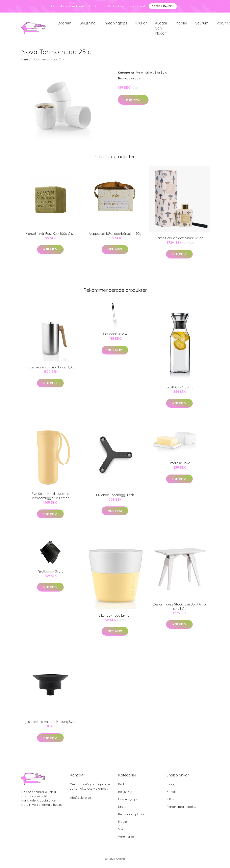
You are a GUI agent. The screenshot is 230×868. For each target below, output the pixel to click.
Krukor (141, 24)
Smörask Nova (179, 465)
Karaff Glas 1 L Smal (179, 389)
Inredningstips (115, 24)
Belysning (87, 24)
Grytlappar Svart (50, 573)
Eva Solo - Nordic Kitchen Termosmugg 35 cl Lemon (50, 498)
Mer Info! (133, 102)
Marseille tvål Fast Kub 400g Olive (50, 236)
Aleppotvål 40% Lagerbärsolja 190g (115, 236)
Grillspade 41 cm (115, 336)
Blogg (171, 786)
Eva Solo (161, 75)
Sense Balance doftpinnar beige (179, 240)
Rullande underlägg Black (115, 497)
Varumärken (145, 75)
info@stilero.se (80, 800)
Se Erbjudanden (163, 6)
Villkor (171, 801)
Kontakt (172, 794)
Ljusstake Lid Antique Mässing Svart (50, 724)
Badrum (65, 24)
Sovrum (202, 24)
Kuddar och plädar (161, 29)
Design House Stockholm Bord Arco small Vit (179, 608)
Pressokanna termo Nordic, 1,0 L (50, 369)
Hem (25, 62)
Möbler (181, 24)
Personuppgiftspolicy (182, 809)
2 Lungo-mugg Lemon (115, 617)
